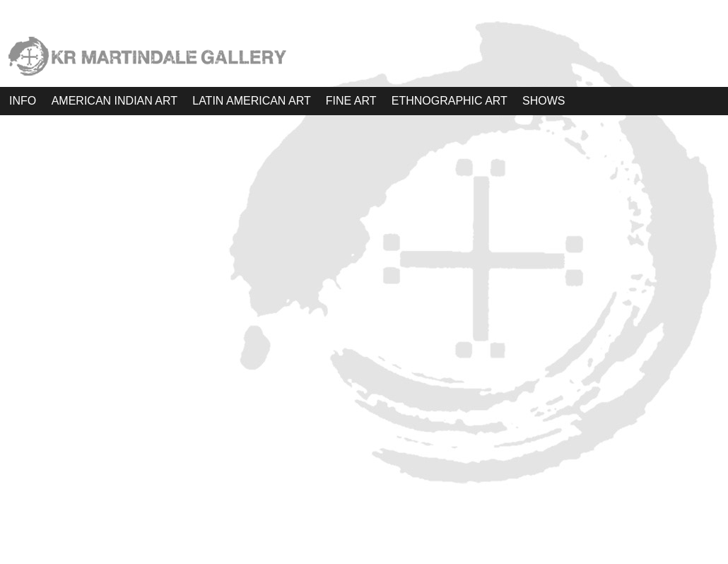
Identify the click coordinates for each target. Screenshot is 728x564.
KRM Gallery (363, 528)
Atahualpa (370, 547)
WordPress (364, 547)
